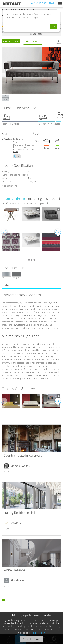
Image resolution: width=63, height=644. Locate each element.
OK (54, 26)
